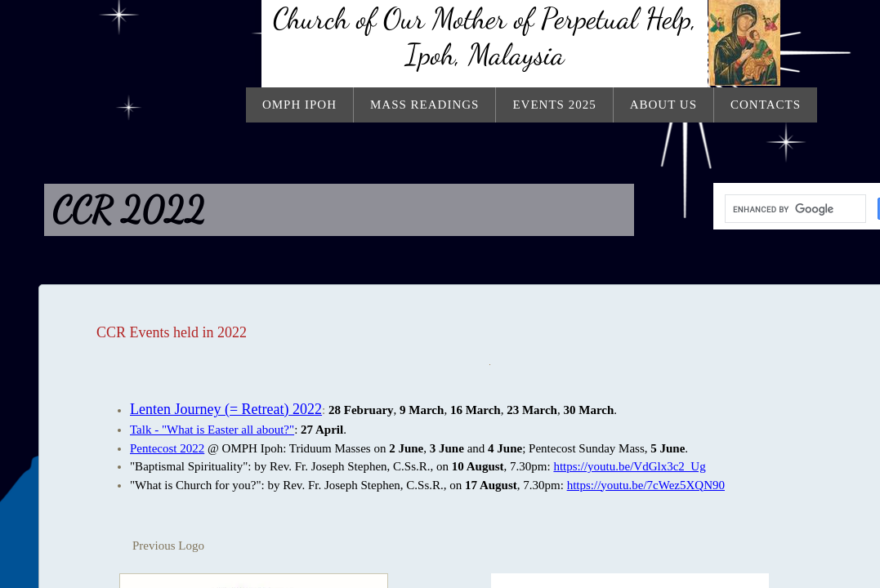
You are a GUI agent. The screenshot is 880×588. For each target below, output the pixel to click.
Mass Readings (424, 105)
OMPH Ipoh (299, 105)
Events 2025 (554, 105)
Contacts (766, 105)
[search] (794, 209)
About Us (663, 105)
